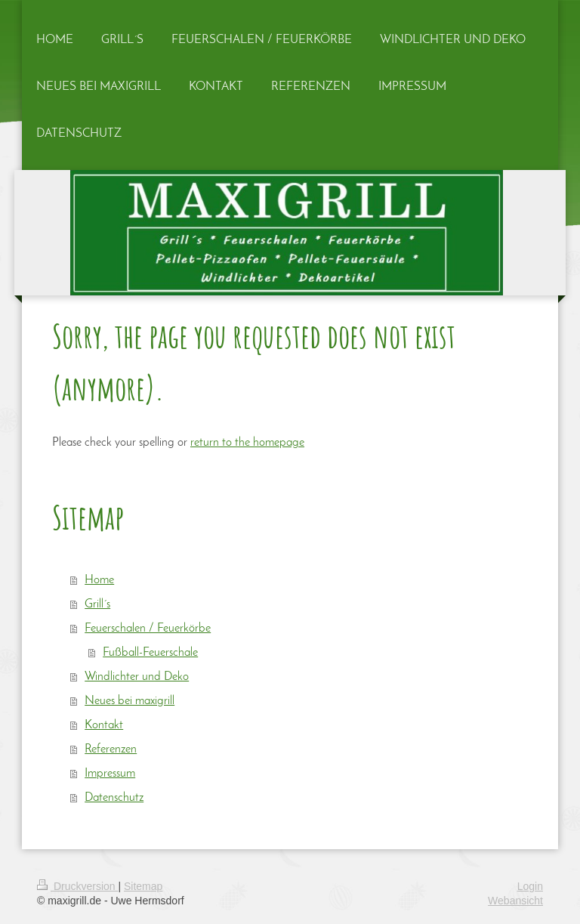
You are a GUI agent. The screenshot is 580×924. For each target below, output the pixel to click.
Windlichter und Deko (137, 677)
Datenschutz (114, 798)
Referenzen (111, 749)
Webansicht (515, 901)
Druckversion (77, 886)
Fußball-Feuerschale (150, 653)
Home (99, 580)
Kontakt (104, 725)
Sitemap (143, 886)
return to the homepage (247, 443)
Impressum (110, 774)
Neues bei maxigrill (130, 701)
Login (530, 886)
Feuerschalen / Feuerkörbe (148, 629)
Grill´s (97, 604)
